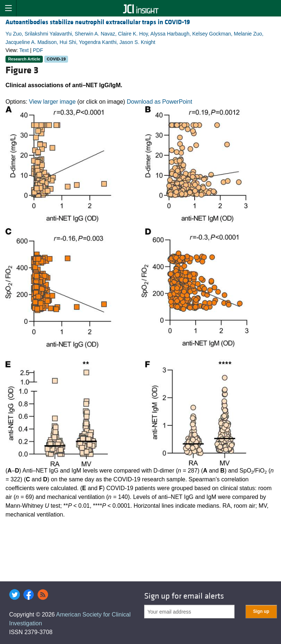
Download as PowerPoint (159, 102)
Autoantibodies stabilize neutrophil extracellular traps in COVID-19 (98, 22)
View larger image (52, 102)
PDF (38, 50)
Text (24, 50)
